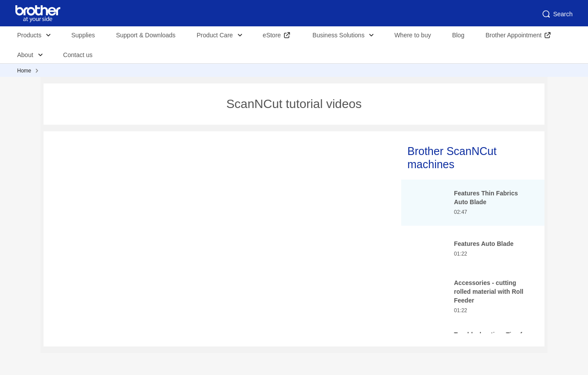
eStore (272, 35)
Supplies (83, 35)
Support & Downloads (146, 35)
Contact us (78, 55)
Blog (458, 35)
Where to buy (412, 35)
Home (24, 71)
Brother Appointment (514, 35)
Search (557, 14)
